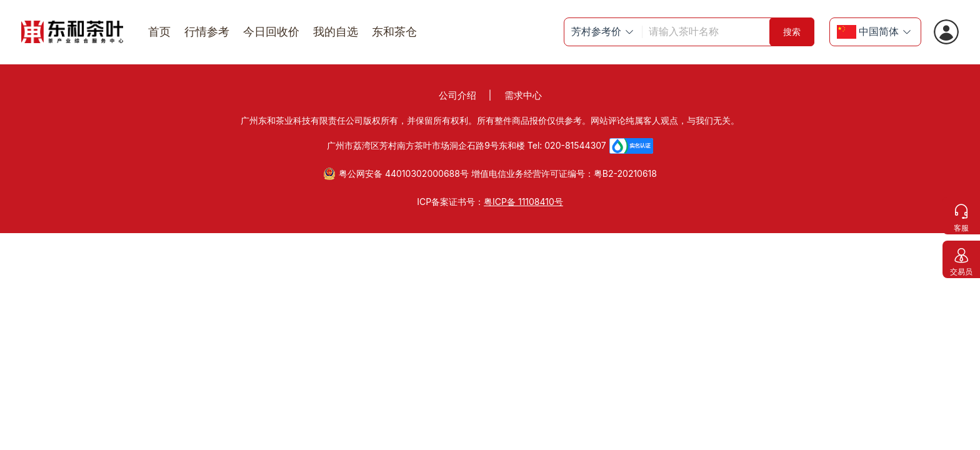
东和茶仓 (394, 32)
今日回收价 (271, 32)
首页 (159, 32)
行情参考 (207, 32)
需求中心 (523, 95)
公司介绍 (457, 95)
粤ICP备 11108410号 (523, 202)
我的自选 (336, 32)
